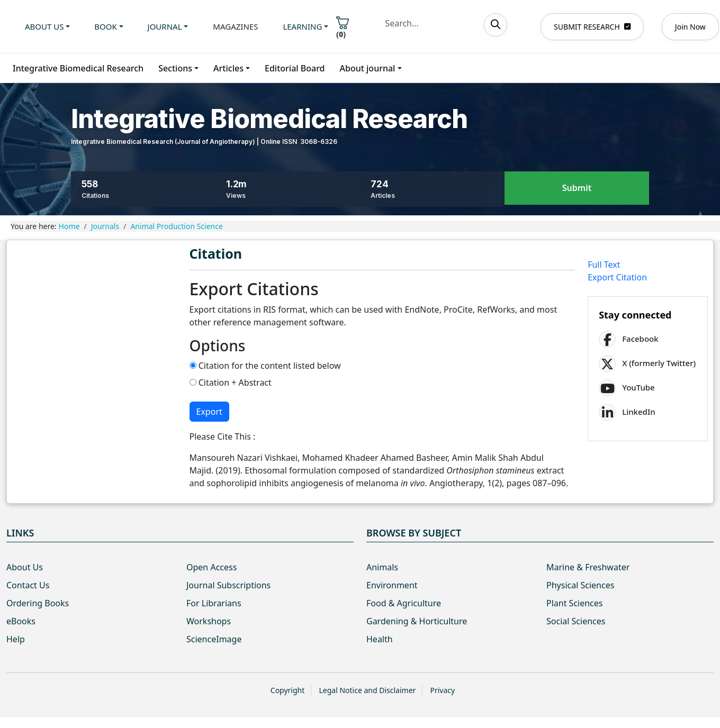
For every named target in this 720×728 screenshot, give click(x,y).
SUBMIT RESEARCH (592, 27)
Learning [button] (302, 26)
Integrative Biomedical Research (78, 68)
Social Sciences (576, 621)
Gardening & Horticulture (417, 621)
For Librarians (214, 603)
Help (16, 639)
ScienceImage (214, 639)
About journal (368, 68)
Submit (577, 188)
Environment (392, 585)
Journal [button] (165, 26)
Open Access (211, 567)
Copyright (288, 690)
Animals (382, 567)
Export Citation (617, 277)
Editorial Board (295, 68)
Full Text (604, 265)
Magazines (235, 26)
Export (209, 412)
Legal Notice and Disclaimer (367, 690)
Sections (175, 68)
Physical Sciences (580, 585)
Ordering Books (38, 603)
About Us (25, 567)
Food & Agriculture (404, 603)
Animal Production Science (176, 226)
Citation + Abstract (231, 383)
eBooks (21, 621)
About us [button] (44, 26)
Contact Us (28, 585)
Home (69, 226)
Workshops (209, 621)
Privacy (442, 690)
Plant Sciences (574, 603)
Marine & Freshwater (588, 567)
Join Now (690, 27)
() (343, 28)
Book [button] (105, 26)
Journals (105, 226)
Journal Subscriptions (228, 585)
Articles (228, 68)
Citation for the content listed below (265, 366)
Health (380, 639)
